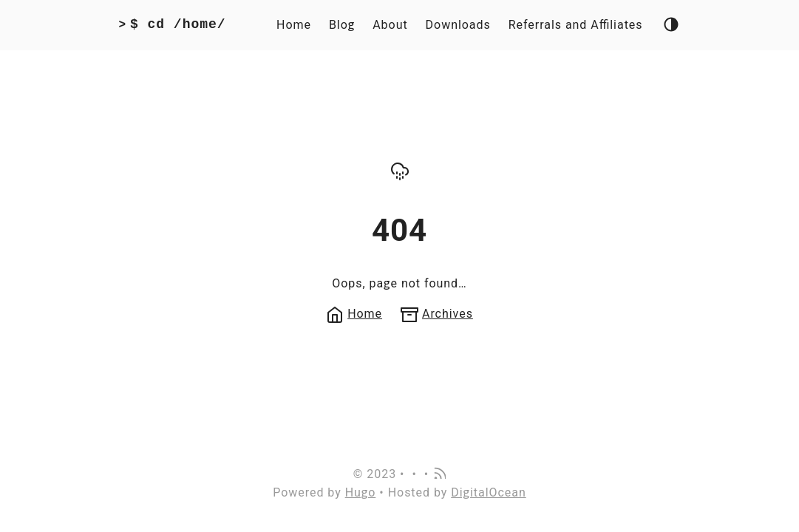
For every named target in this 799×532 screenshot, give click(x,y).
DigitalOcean (489, 492)
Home (294, 25)
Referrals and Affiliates (576, 25)
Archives (437, 314)
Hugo (361, 492)
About (390, 25)
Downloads (458, 25)
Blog (342, 25)
